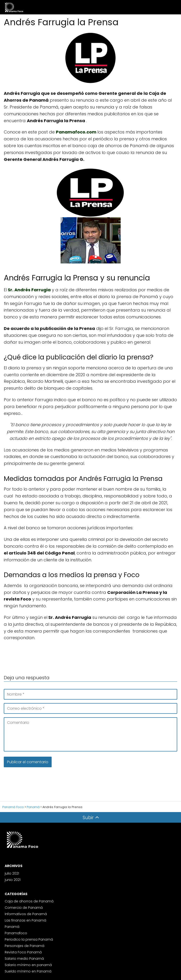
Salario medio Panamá (24, 959)
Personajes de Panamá (25, 946)
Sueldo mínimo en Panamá (28, 971)
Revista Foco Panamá (23, 952)
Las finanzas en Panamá (25, 920)
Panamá (12, 927)
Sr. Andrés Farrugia (29, 290)
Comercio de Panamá (24, 908)
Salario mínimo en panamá (28, 965)
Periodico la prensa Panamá (29, 939)
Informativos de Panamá (26, 914)
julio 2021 (12, 873)
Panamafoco (16, 933)
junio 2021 (13, 880)
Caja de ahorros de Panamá (29, 901)
